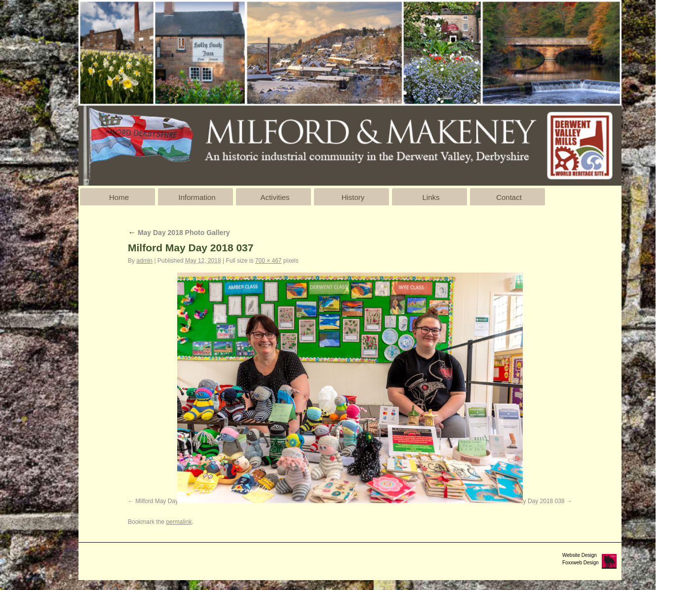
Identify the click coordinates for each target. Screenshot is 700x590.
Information (197, 197)
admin (144, 261)
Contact (509, 197)
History (353, 197)
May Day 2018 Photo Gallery (179, 233)
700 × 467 (269, 261)
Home (119, 197)
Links (431, 197)
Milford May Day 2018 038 (530, 501)
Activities (275, 197)
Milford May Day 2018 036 (170, 501)
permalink (179, 522)
